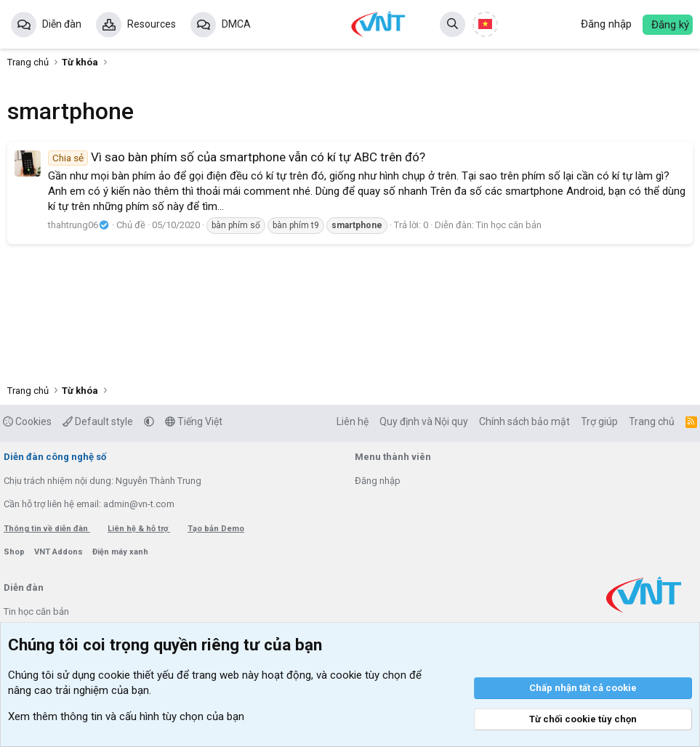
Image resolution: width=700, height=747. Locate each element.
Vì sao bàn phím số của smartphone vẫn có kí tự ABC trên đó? (237, 157)
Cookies (27, 421)
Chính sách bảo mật (524, 421)
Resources (152, 24)
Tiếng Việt (194, 421)
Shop (15, 552)
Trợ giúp (599, 421)
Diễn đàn (62, 24)
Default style (98, 421)
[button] (149, 421)
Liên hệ (353, 421)
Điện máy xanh (120, 552)
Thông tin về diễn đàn (47, 529)
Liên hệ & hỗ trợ (139, 529)
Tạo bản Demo (216, 529)
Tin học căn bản (509, 225)
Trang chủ (652, 421)
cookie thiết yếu (136, 675)
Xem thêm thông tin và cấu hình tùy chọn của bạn (126, 716)
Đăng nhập (378, 481)
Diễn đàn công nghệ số (55, 457)
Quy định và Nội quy (424, 421)
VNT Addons (60, 552)
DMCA (236, 24)
